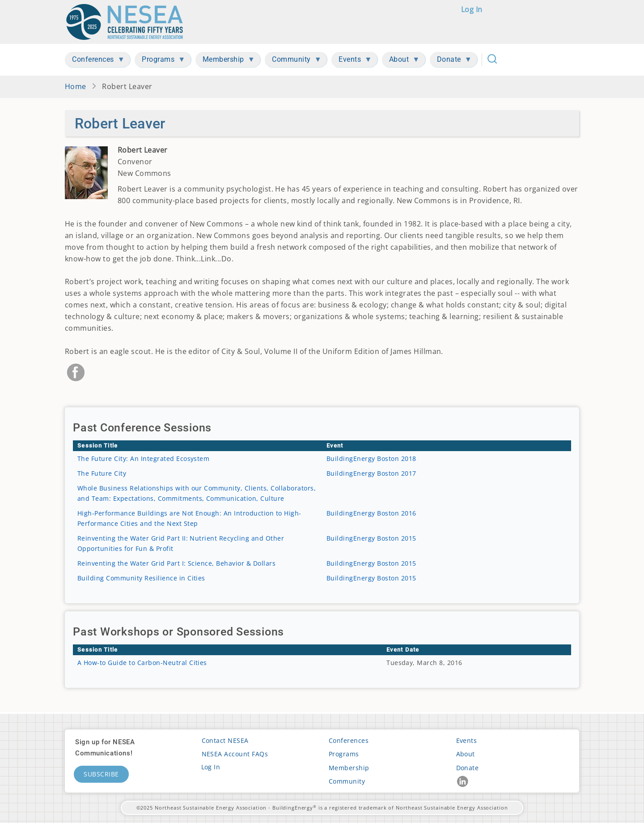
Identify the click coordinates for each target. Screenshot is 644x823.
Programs (344, 754)
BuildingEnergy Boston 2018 (371, 458)
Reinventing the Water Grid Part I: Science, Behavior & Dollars (176, 563)
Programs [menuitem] (160, 61)
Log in (472, 9)
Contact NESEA (225, 740)
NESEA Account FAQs (235, 754)
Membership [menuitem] (225, 61)
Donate (468, 768)
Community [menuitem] (293, 61)
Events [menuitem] (352, 61)
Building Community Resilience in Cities (141, 578)
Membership (349, 768)
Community (347, 781)
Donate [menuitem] (451, 61)
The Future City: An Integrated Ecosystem (143, 458)
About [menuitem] (401, 61)
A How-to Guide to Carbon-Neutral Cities (142, 663)
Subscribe (101, 774)
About (466, 754)
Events (467, 740)
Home (76, 86)
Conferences (349, 740)
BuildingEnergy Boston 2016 (371, 513)
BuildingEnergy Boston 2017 (371, 473)
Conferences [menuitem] (95, 61)
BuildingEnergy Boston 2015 (371, 538)
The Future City (102, 473)
